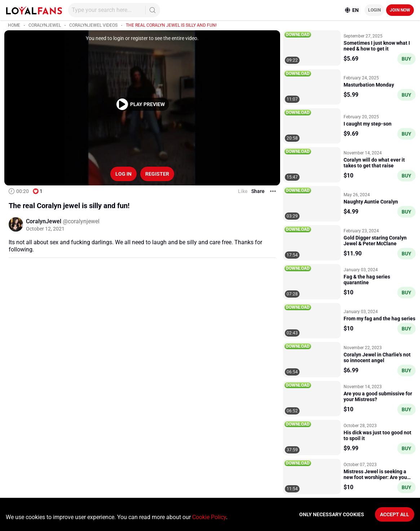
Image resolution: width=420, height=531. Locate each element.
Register (157, 174)
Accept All (395, 514)
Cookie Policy (209, 517)
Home (14, 25)
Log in (123, 174)
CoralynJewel (45, 25)
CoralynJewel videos (93, 25)
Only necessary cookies (332, 514)
